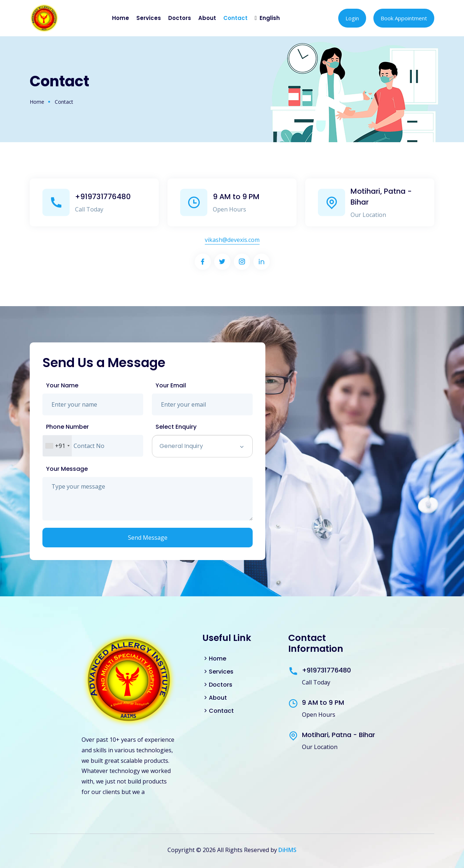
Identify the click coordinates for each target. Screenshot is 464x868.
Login (352, 18)
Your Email (171, 385)
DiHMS (287, 850)
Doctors (180, 18)
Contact (235, 18)
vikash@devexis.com (232, 240)
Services (149, 18)
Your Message (67, 469)
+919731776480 (103, 197)
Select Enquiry (176, 427)
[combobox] (57, 446)
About (207, 18)
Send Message (148, 538)
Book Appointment (404, 18)
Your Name (62, 385)
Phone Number (67, 427)
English (270, 18)
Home (121, 18)
